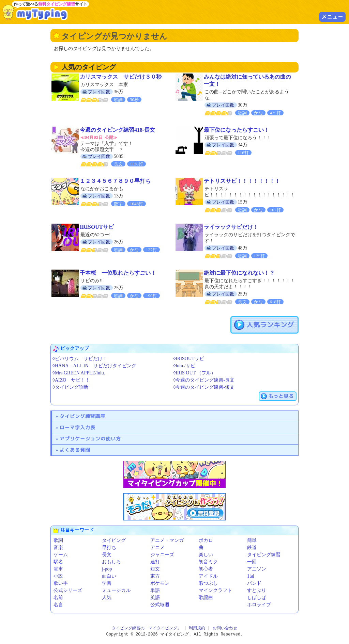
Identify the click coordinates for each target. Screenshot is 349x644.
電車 (58, 569)
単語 (155, 590)
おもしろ (111, 561)
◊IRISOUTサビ (189, 358)
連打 (155, 561)
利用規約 (197, 628)
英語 (155, 597)
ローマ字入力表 (78, 427)
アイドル (208, 576)
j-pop (107, 569)
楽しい (206, 554)
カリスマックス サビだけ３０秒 (121, 77)
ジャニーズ (162, 554)
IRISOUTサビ (97, 227)
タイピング (114, 540)
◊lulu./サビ (184, 365)
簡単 (252, 540)
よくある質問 (75, 449)
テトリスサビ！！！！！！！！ (242, 181)
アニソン (257, 569)
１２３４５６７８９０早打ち (115, 181)
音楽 (58, 547)
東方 (155, 576)
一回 (252, 561)
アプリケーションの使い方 (90, 438)
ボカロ (206, 540)
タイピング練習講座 (82, 416)
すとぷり (257, 590)
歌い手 (61, 583)
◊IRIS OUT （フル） (195, 373)
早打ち (109, 547)
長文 (107, 554)
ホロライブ (259, 604)
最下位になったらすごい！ (237, 130)
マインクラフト (215, 590)
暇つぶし (208, 583)
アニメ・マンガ (167, 540)
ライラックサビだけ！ (231, 227)
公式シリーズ (68, 590)
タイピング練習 (264, 554)
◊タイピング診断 (70, 387)
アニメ (157, 547)
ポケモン (160, 583)
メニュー (332, 17)
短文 (155, 569)
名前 (58, 597)
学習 (107, 583)
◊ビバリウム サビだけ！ (80, 358)
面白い (109, 576)
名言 (58, 604)
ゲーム (61, 554)
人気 (107, 597)
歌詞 (58, 540)
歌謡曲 (206, 597)
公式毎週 (160, 604)
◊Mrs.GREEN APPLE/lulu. (79, 373)
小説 (58, 576)
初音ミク (208, 561)
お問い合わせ (225, 628)
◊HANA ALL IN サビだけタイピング (94, 365)
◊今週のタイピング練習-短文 (204, 387)
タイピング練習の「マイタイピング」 (147, 628)
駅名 (58, 561)
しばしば (257, 597)
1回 (251, 576)
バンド (254, 583)
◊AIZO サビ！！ (71, 380)
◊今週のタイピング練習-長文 (204, 380)
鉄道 (252, 547)
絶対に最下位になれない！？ (239, 272)
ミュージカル (116, 590)
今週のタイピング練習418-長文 (117, 130)
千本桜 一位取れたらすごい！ (118, 272)
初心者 (206, 569)
